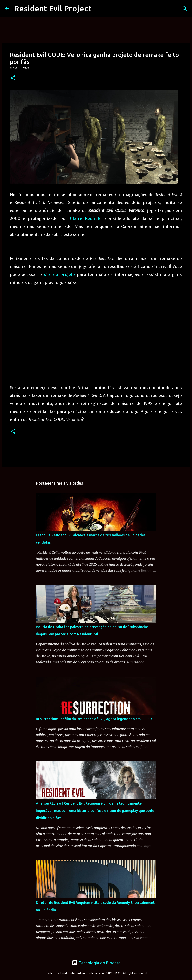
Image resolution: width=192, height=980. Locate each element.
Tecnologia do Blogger (96, 963)
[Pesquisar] (185, 9)
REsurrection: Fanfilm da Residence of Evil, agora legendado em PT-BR (94, 719)
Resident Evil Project (53, 8)
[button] (13, 78)
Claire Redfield (86, 218)
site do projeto (60, 274)
